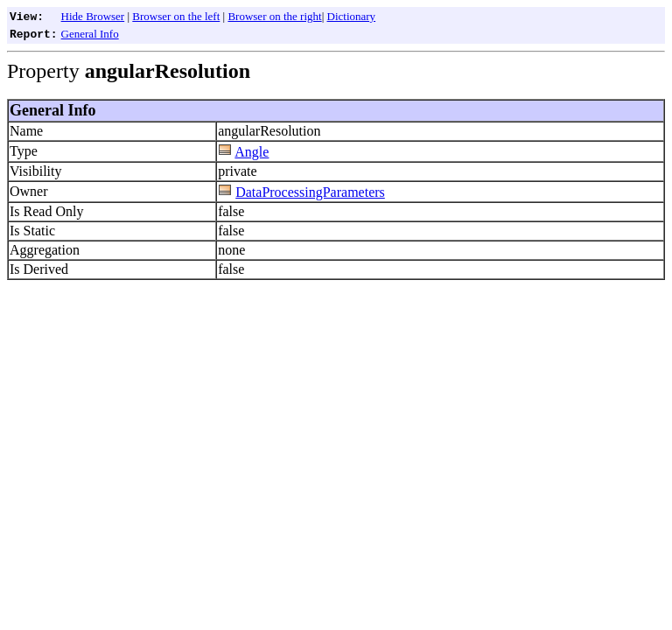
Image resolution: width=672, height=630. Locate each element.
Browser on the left (176, 16)
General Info (90, 34)
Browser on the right (274, 16)
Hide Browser (93, 16)
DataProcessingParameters (310, 192)
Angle (252, 152)
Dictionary (352, 16)
